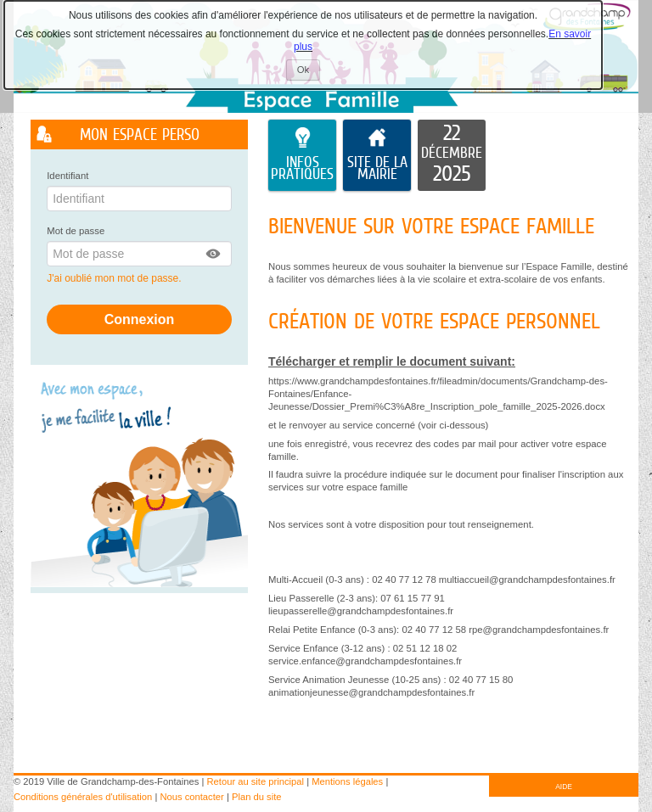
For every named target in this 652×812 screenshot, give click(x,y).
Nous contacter (192, 797)
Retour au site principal (256, 781)
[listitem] (452, 155)
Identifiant (67, 176)
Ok (309, 72)
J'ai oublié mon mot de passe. (115, 278)
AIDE (564, 787)
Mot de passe (76, 231)
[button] (214, 254)
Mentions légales (347, 781)
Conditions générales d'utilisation (83, 797)
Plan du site (256, 797)
